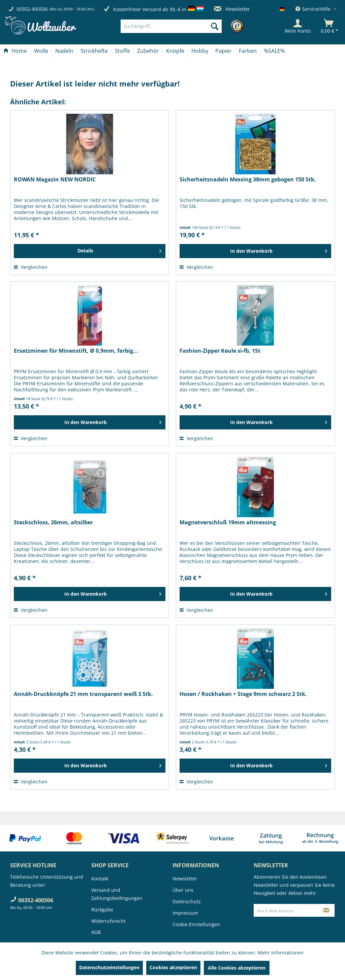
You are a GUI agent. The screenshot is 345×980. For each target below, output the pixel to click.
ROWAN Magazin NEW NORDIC (55, 180)
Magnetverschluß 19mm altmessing (228, 522)
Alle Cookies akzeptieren (237, 968)
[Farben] (248, 51)
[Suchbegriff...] (171, 26)
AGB (96, 932)
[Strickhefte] (94, 51)
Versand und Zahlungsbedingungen (117, 894)
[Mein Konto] (298, 26)
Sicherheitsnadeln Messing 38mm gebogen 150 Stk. (248, 180)
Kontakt (100, 879)
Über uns (183, 890)
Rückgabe (102, 909)
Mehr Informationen (281, 953)
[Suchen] (215, 26)
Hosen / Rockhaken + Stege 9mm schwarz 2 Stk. (243, 694)
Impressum (185, 913)
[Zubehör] (148, 51)
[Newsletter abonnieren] (326, 910)
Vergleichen (31, 267)
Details (119, 250)
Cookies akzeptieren (173, 967)
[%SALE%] (274, 51)
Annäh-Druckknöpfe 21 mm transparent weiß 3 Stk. (83, 694)
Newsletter (232, 9)
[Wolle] (41, 51)
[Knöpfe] (175, 51)
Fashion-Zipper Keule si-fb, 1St (220, 351)
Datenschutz (187, 901)
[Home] (15, 51)
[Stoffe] (122, 51)
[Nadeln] (64, 51)
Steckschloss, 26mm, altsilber (53, 522)
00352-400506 (32, 9)
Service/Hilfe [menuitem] (314, 9)
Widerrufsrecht (108, 921)
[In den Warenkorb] (255, 251)
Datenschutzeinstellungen (109, 967)
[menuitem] (181, 26)
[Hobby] (200, 51)
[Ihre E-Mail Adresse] (286, 910)
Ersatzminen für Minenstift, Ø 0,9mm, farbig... (76, 351)
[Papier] (224, 51)
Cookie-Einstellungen (196, 924)
